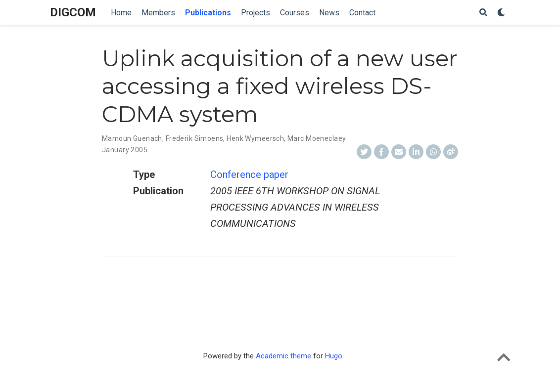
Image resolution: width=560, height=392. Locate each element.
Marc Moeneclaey (317, 138)
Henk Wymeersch (255, 138)
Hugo (334, 356)
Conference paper (249, 174)
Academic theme (283, 356)
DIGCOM (73, 12)
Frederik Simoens (195, 138)
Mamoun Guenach (132, 138)
